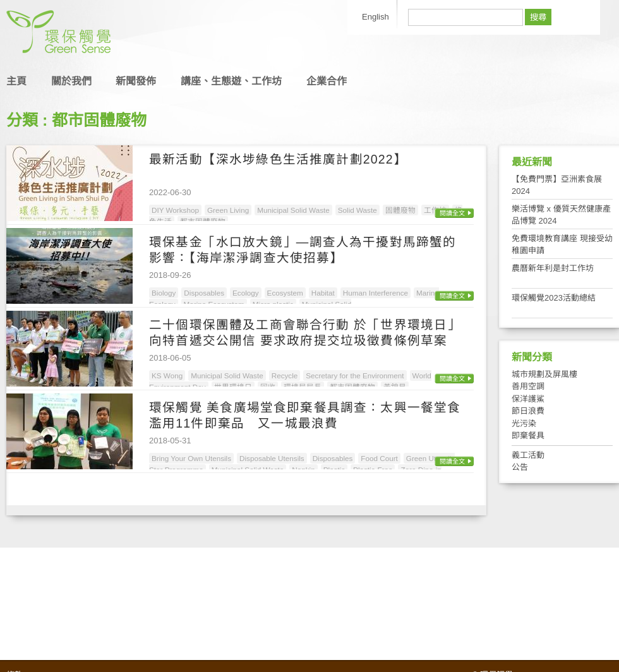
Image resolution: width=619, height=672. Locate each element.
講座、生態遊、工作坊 (231, 81)
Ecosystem (285, 293)
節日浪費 (528, 411)
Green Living (228, 210)
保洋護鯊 (528, 399)
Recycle (285, 375)
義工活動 (528, 455)
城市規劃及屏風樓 (544, 374)
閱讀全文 (452, 213)
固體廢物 (400, 210)
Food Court (379, 458)
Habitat (323, 293)
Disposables (204, 293)
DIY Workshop (175, 210)
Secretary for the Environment (355, 375)
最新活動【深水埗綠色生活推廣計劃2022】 (278, 159)
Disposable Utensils (272, 458)
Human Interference (376, 293)
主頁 (16, 81)
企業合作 (327, 81)
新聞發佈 (136, 81)
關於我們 (71, 81)
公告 (520, 467)
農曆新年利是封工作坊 (553, 268)
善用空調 (528, 386)
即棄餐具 (528, 435)
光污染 (524, 423)
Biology (164, 293)
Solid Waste (358, 210)
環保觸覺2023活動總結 (554, 298)
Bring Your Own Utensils (191, 458)
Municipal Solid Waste (293, 210)
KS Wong (167, 375)
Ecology (246, 293)
